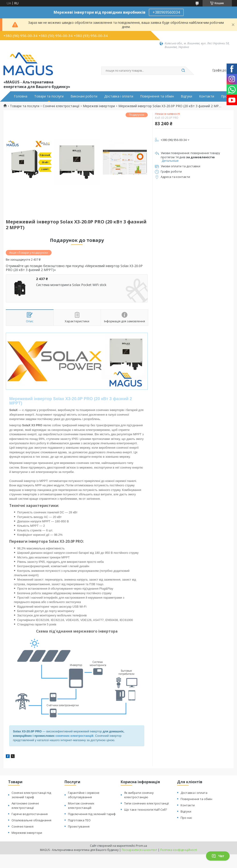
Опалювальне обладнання (31, 820)
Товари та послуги (49, 96)
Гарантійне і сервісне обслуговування (84, 795)
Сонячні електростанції (61, 106)
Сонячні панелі (23, 826)
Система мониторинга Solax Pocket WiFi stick (71, 285)
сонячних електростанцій (74, 736)
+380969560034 (166, 12)
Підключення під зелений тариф (92, 814)
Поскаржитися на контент (139, 850)
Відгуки (186, 96)
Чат (218, 856)
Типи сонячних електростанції (146, 803)
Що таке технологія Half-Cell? (146, 810)
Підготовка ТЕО (79, 820)
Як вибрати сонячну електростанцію (139, 795)
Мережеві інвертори (99, 106)
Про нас (186, 818)
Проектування (79, 826)
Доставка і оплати (119, 96)
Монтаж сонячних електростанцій (81, 806)
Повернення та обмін (157, 96)
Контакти (207, 96)
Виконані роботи (84, 96)
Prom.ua (142, 846)
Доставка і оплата (194, 793)
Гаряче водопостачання (30, 814)
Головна (21, 96)
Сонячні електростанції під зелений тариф (31, 795)
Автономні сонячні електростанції (25, 806)
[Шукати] (183, 71)
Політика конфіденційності (179, 850)
